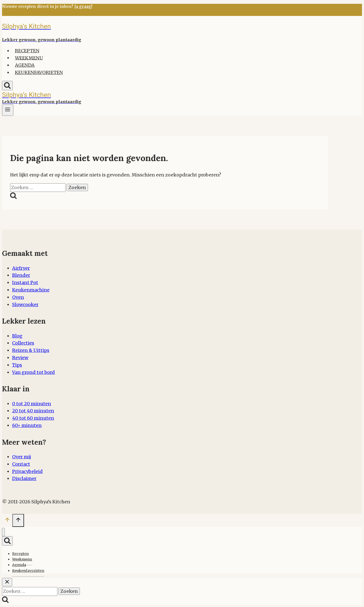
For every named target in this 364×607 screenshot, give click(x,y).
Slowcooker (25, 305)
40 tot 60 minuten (33, 418)
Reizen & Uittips (31, 350)
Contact (21, 464)
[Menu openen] (8, 110)
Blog (17, 336)
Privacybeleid (27, 471)
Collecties (23, 343)
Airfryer (21, 268)
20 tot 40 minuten (33, 411)
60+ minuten (27, 425)
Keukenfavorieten (39, 72)
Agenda (25, 65)
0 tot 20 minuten (32, 404)
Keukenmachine (31, 290)
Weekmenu (29, 58)
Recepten (27, 51)
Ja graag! (83, 6)
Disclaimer (24, 478)
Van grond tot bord (33, 372)
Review (20, 358)
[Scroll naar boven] (7, 521)
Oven (18, 297)
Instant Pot (25, 283)
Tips (17, 365)
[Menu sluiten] (3, 532)
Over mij (22, 457)
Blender (21, 275)
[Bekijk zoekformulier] (7, 86)
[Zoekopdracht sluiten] (7, 582)
